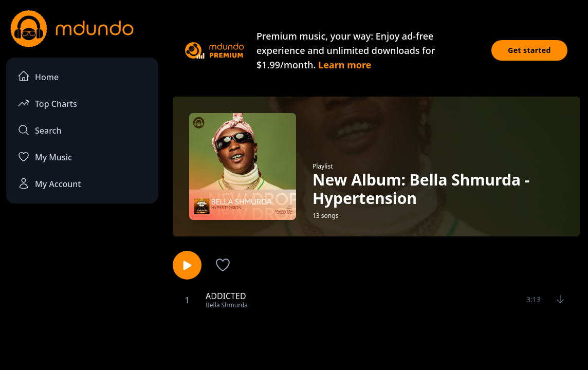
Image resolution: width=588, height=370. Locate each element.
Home (38, 76)
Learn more (345, 65)
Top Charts (47, 103)
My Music (45, 157)
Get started (529, 50)
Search (39, 130)
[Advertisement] (294, 341)
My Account (49, 183)
